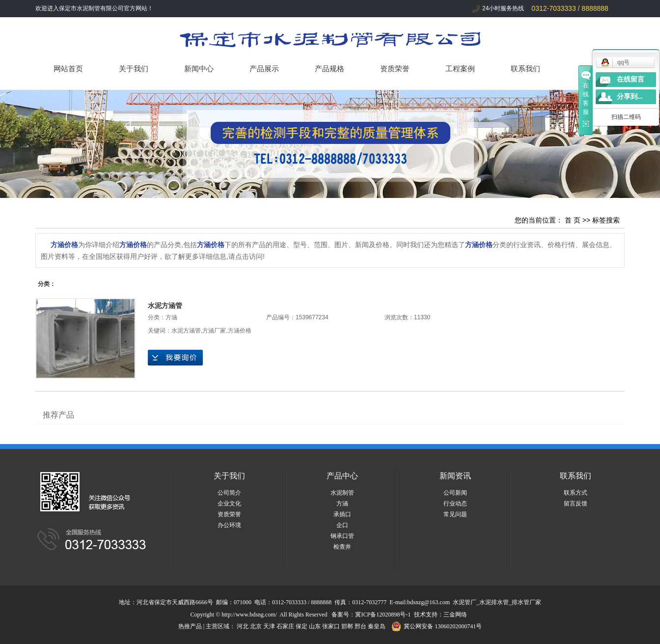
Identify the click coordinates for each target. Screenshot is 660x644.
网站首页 (68, 69)
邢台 (360, 626)
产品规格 (330, 69)
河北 (243, 626)
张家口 (331, 626)
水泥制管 (342, 493)
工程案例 (460, 69)
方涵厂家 (214, 331)
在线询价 (175, 358)
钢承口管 (342, 536)
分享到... (630, 97)
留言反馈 (576, 504)
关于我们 (134, 69)
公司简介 (229, 493)
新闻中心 (199, 69)
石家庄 (285, 626)
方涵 (171, 317)
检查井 (342, 547)
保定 (302, 626)
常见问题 (455, 514)
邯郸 (347, 626)
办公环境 (229, 525)
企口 (342, 525)
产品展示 (264, 69)
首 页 (573, 220)
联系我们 (525, 69)
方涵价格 (240, 331)
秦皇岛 (377, 626)
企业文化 (229, 504)
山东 (315, 626)
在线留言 (631, 79)
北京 (256, 626)
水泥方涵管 (165, 306)
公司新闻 (455, 493)
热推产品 (190, 626)
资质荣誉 (395, 69)
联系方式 (576, 493)
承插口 (342, 514)
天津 (269, 626)
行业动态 (455, 504)
